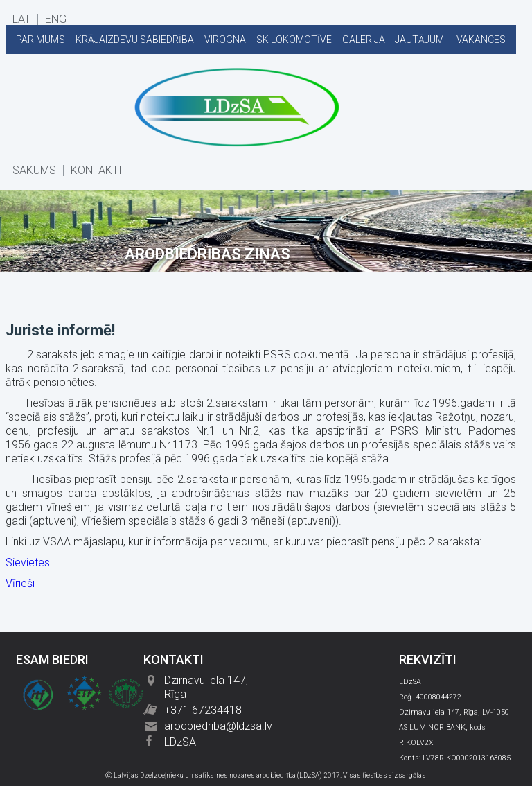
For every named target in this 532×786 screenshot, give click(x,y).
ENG (56, 19)
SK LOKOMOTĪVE (294, 40)
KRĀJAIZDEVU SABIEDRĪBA (135, 40)
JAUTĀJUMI (420, 40)
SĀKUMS (34, 171)
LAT (21, 19)
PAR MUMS (41, 40)
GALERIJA (364, 40)
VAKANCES (481, 40)
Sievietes (28, 562)
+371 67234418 (203, 710)
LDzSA (180, 742)
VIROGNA (225, 40)
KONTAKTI (96, 171)
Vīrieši (20, 583)
